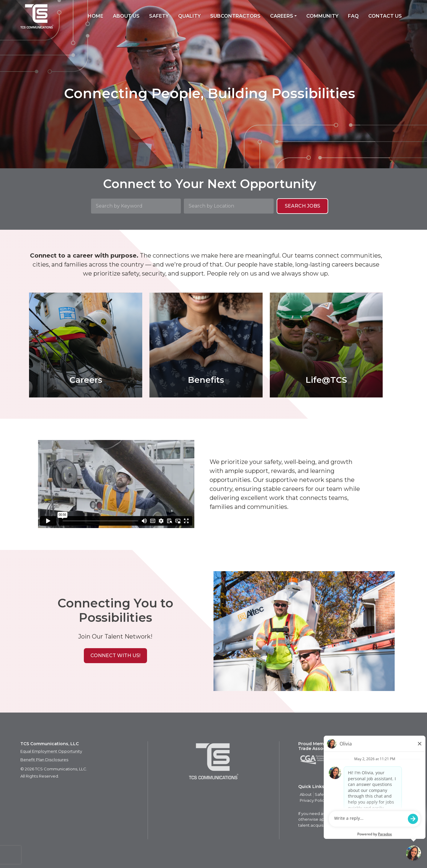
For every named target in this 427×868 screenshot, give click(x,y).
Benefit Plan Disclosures (44, 760)
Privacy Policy (313, 800)
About (306, 794)
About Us (126, 16)
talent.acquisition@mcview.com (330, 825)
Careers (282, 16)
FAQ (353, 16)
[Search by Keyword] (136, 206)
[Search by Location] (229, 206)
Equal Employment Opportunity (51, 751)
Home (96, 16)
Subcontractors (235, 16)
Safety (159, 16)
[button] (115, 656)
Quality (189, 16)
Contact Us (385, 16)
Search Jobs (302, 206)
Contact (374, 794)
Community (322, 16)
